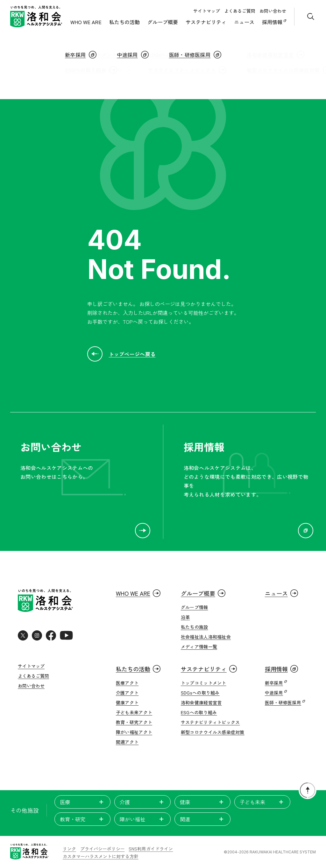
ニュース (244, 22)
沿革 (185, 617)
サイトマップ (207, 11)
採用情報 (273, 22)
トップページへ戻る (121, 354)
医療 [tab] (82, 802)
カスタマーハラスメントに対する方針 (101, 857)
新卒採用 (274, 683)
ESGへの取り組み (199, 712)
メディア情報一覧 (199, 647)
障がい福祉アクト (134, 732)
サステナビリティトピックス (210, 722)
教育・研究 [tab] (82, 819)
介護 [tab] (142, 802)
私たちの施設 (195, 627)
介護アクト (127, 693)
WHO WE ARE (86, 22)
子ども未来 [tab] (262, 802)
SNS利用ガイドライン (151, 849)
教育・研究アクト (134, 722)
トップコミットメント (204, 683)
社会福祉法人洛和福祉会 (206, 637)
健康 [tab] (202, 802)
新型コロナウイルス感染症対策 (213, 732)
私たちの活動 (124, 22)
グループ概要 (163, 22)
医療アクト (127, 683)
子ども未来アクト (134, 712)
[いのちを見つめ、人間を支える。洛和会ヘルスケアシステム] (29, 852)
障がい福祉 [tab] (142, 819)
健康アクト (127, 702)
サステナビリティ (206, 22)
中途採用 (274, 693)
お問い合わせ (273, 11)
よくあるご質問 (240, 11)
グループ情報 (195, 607)
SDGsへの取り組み (200, 693)
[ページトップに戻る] (308, 790)
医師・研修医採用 (283, 702)
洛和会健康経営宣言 (201, 702)
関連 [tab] (202, 819)
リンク (69, 849)
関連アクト (127, 742)
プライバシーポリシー (103, 849)
